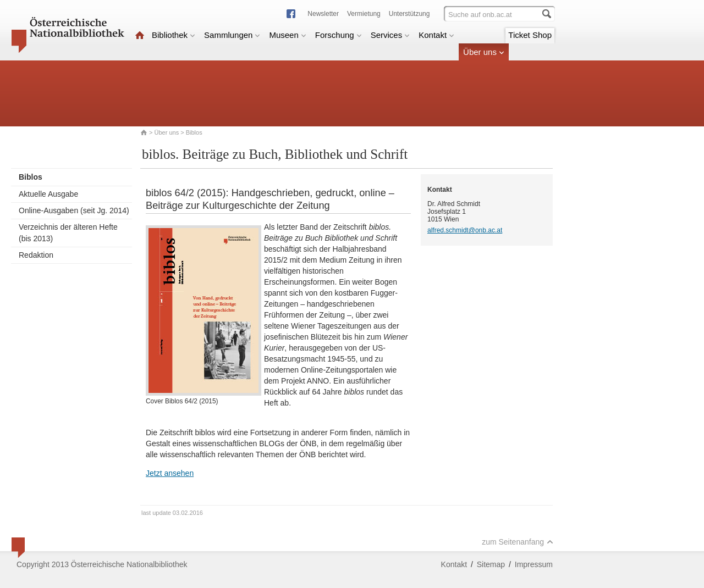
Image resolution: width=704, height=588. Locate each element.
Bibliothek (174, 35)
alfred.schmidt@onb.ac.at (465, 230)
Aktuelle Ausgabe (48, 194)
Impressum (534, 564)
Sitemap (491, 564)
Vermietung (364, 14)
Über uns (484, 52)
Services (391, 35)
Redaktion (36, 255)
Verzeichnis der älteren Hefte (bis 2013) (68, 233)
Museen (287, 35)
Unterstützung (409, 14)
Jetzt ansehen (170, 473)
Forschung (339, 35)
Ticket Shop (530, 35)
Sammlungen (232, 35)
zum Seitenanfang (518, 542)
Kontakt (436, 35)
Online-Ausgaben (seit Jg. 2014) (74, 210)
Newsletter (323, 14)
